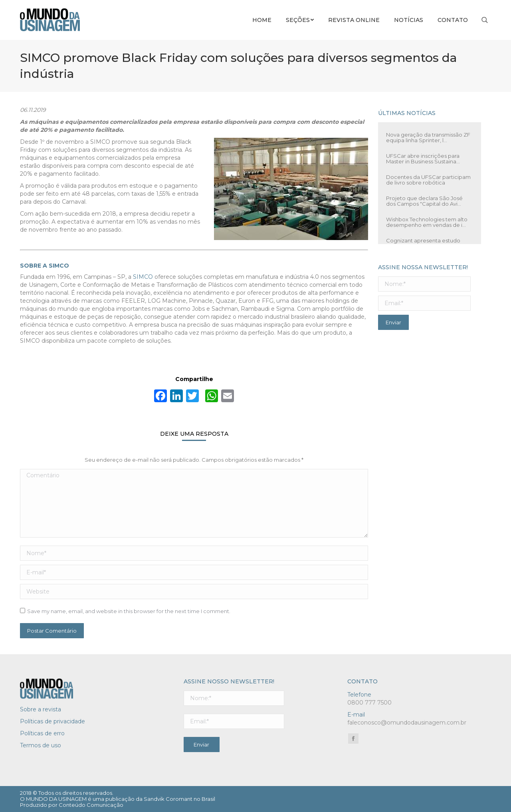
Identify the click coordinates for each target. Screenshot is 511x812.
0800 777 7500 (369, 703)
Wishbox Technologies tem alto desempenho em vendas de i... (427, 222)
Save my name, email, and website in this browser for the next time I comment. (129, 611)
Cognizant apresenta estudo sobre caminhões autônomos (424, 243)
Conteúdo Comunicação (91, 805)
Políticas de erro (42, 733)
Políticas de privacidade (52, 721)
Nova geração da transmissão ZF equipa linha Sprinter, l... (428, 137)
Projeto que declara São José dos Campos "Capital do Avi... (424, 201)
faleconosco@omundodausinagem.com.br (407, 723)
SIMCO (143, 277)
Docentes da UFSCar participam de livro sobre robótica (428, 180)
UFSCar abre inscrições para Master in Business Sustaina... (423, 159)
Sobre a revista (41, 709)
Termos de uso (41, 745)
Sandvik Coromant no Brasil (179, 799)
